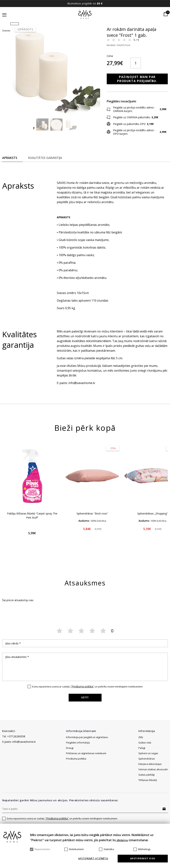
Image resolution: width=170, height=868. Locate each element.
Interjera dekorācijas (150, 768)
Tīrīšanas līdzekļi (148, 784)
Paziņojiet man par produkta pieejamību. (133, 83)
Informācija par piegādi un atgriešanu (87, 741)
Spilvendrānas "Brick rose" (92, 517)
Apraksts (10, 162)
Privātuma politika (76, 762)
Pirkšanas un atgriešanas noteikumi (86, 757)
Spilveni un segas (148, 757)
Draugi (70, 752)
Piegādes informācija (78, 746)
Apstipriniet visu (143, 858)
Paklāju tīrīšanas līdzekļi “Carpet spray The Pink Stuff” (32, 519)
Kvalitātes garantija (45, 162)
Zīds (141, 741)
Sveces (103, 30)
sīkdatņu (122, 840)
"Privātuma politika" (82, 690)
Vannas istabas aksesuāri (153, 773)
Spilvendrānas (147, 762)
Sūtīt (85, 701)
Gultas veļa (145, 746)
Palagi (142, 752)
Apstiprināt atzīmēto (93, 859)
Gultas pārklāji (147, 778)
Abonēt (164, 813)
